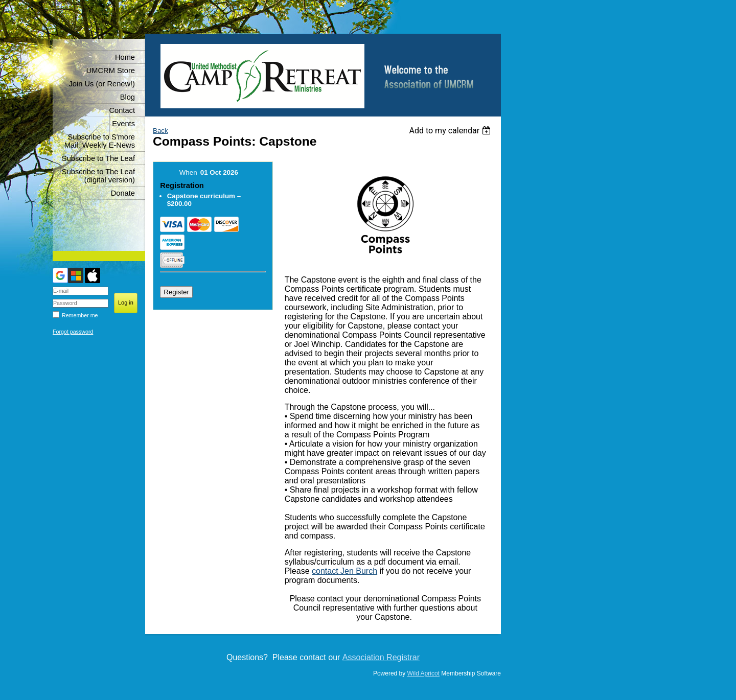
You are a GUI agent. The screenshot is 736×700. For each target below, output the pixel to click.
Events (123, 124)
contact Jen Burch (344, 571)
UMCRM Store (111, 71)
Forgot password (73, 332)
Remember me (80, 315)
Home (125, 57)
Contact (122, 110)
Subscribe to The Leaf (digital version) (98, 176)
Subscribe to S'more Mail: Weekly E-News (100, 141)
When (188, 172)
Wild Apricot (423, 673)
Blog (128, 97)
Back (160, 131)
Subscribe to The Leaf (98, 158)
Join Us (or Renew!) (102, 84)
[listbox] (451, 131)
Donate (123, 193)
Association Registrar (381, 657)
